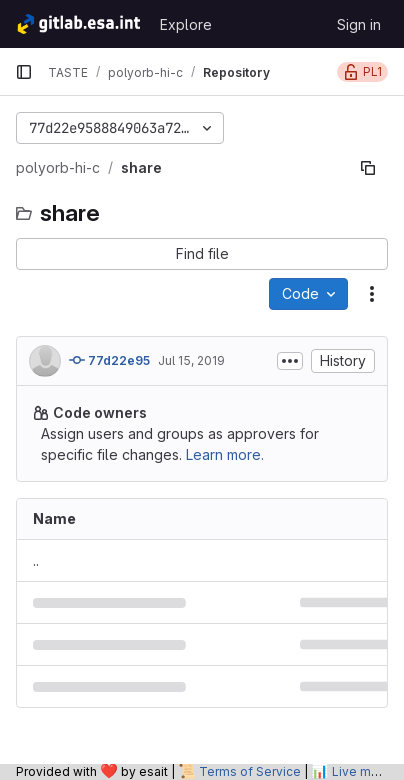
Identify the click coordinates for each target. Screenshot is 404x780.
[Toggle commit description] (290, 361)
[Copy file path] (368, 168)
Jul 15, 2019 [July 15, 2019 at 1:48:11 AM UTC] (191, 360)
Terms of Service (250, 771)
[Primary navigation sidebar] (24, 72)
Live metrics (368, 771)
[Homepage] (77, 24)
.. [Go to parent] (36, 560)
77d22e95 (109, 360)
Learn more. (225, 454)
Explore (186, 24)
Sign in (359, 24)
